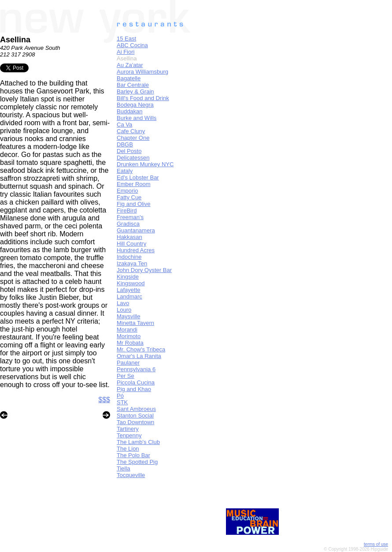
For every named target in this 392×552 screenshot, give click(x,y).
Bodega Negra (135, 105)
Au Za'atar (130, 65)
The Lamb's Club (138, 442)
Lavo (123, 303)
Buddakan (130, 111)
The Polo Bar (133, 455)
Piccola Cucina (136, 382)
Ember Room (134, 184)
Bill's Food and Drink (143, 98)
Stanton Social (135, 416)
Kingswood (131, 283)
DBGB (125, 144)
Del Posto (129, 151)
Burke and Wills (137, 118)
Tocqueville (131, 475)
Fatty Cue (129, 197)
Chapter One (133, 138)
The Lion (128, 449)
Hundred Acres (136, 250)
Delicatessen (133, 158)
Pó (120, 396)
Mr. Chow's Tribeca (141, 349)
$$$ (104, 400)
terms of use (376, 544)
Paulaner (128, 363)
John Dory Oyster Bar (144, 270)
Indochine (129, 257)
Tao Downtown (135, 422)
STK (122, 402)
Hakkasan (129, 237)
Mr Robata (130, 343)
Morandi (127, 330)
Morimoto (129, 336)
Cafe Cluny (131, 131)
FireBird (127, 211)
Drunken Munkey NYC (145, 164)
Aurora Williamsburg (142, 72)
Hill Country (131, 244)
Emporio (127, 191)
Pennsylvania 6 (136, 369)
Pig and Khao (134, 389)
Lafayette (129, 290)
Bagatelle (129, 78)
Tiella (124, 468)
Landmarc (129, 297)
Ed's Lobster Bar (138, 177)
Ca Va (124, 125)
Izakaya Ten (132, 263)
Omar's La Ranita (139, 356)
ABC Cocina (132, 45)
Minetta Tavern (135, 323)
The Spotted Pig (137, 462)
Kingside (128, 277)
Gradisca (128, 224)
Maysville (128, 316)
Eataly (125, 171)
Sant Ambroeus (136, 409)
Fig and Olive (134, 204)
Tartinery (128, 429)
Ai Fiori (126, 52)
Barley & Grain (135, 91)
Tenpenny (129, 435)
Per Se (126, 376)
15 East (126, 39)
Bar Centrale (133, 85)
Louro (124, 310)
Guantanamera (136, 230)
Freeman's (130, 217)
